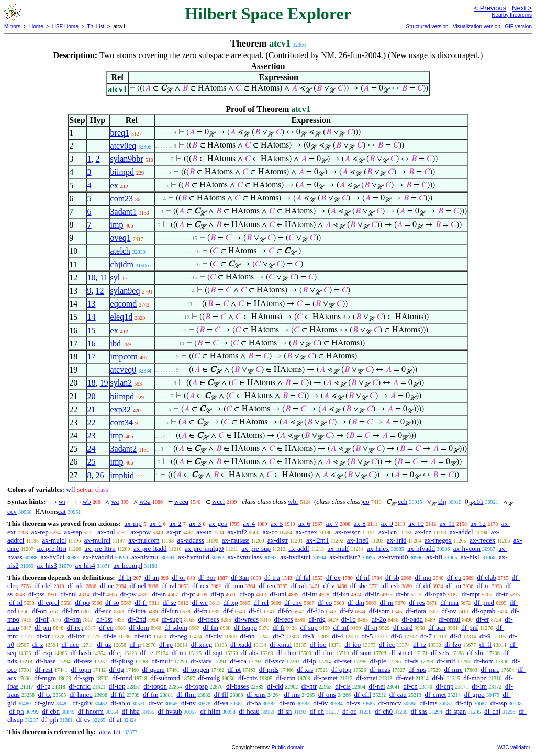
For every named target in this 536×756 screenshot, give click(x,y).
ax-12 (478, 523)
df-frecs (208, 619)
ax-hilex (378, 549)
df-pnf (470, 628)
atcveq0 (124, 370)
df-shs (419, 711)
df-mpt (471, 594)
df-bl (438, 678)
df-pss (37, 594)
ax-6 (304, 523)
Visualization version (477, 26)
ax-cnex (306, 532)
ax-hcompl (128, 565)
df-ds (411, 661)
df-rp (166, 644)
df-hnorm (91, 711)
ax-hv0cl (53, 557)
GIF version (518, 26)
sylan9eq (125, 291)
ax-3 (195, 523)
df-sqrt (214, 653)
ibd (116, 343)
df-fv (347, 611)
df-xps (417, 669)
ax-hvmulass (245, 557)
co (366, 501)
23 (92, 436)
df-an (152, 577)
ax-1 (156, 523)
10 (92, 278)
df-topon (155, 686)
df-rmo (234, 586)
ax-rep (40, 532)
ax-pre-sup (256, 549)
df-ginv (44, 703)
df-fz (420, 644)
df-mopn (475, 678)
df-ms (292, 695)
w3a (145, 501)
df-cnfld (80, 686)
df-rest (44, 669)
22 (92, 422)
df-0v (320, 703)
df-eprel (48, 602)
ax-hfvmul (146, 557)
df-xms (256, 695)
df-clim (286, 653)
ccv (12, 511)
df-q (136, 644)
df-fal (303, 577)
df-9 (485, 636)
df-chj (492, 711)
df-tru (272, 577)
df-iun (341, 594)
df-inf (341, 628)
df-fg (43, 686)
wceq (181, 501)
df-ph (16, 711)
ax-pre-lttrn (100, 549)
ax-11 (447, 523)
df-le (110, 636)
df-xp (231, 602)
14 (92, 317)
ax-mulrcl (98, 540)
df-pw (129, 594)
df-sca (238, 661)
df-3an (240, 577)
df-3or (207, 577)
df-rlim (324, 653)
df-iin (372, 594)
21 (92, 409)
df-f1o (316, 611)
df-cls (343, 686)
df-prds (269, 669)
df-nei (377, 686)
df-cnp (445, 686)
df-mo (423, 577)
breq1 (120, 133)
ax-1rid (397, 540)
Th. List (96, 26)
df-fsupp (245, 628)
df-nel (138, 586)
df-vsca (275, 661)
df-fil (118, 695)
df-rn (387, 602)
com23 (122, 199)
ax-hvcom (467, 549)
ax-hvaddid (98, 557)
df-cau (398, 695)
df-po (82, 602)
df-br (403, 594)
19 (104, 383)
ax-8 (360, 523)
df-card (403, 628)
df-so (112, 602)
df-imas (380, 669)
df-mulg (209, 678)
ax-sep (73, 532)
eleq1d (122, 317)
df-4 (338, 636)
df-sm (287, 703)
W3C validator (514, 747)
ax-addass (191, 540)
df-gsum (153, 669)
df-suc (103, 611)
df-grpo (474, 695)
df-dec (70, 644)
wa (115, 501)
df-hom (484, 661)
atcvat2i (110, 732)
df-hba (131, 711)
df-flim (186, 695)
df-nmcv (390, 703)
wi (62, 501)
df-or (178, 577)
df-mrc (490, 669)
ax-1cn (388, 532)
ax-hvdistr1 (295, 557)
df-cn (410, 686)
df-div (214, 636)
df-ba (254, 703)
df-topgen (197, 669)
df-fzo (453, 644)
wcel (219, 501)
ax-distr (278, 540)
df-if (99, 594)
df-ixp (75, 628)
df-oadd (412, 619)
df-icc (387, 644)
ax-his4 (85, 565)
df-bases (237, 686)
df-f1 (255, 611)
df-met (405, 678)
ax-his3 (47, 565)
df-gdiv (82, 703)
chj (442, 501)
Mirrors (12, 26)
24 (92, 449)
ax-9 (387, 523)
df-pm (43, 628)
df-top (117, 686)
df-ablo (120, 703)
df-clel (43, 586)
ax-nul (106, 532)
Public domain (288, 747)
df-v (329, 586)
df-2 (278, 636)
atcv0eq (124, 146)
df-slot (476, 653)
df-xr (43, 636)
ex (114, 185)
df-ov (449, 611)
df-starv (201, 661)
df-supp (172, 619)
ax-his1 (471, 557)
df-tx (45, 695)
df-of (42, 619)
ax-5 (277, 523)
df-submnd (165, 678)
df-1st (104, 619)
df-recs (284, 619)
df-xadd (241, 644)
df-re (147, 653)
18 (92, 383)
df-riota (416, 611)
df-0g (117, 669)
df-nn (247, 636)
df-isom (379, 611)
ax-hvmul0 (393, 557)
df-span (456, 711)
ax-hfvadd (421, 549)
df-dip (464, 703)
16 (92, 343)
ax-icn (423, 532)
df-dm (356, 602)
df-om (73, 619)
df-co (325, 602)
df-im (179, 653)
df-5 (367, 636)
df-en (106, 628)
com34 (122, 422)
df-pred (484, 602)
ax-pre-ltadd (150, 549)
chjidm (122, 264)
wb (87, 501)
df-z (38, 644)
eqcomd (124, 304)
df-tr (502, 594)
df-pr (188, 594)
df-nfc (76, 586)
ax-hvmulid (194, 557)
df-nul (69, 594)
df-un (454, 586)
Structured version (427, 26)
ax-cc (270, 532)
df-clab (487, 577)
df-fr (141, 602)
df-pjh (50, 720)
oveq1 (121, 238)
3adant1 (124, 212)
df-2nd (137, 619)
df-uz (104, 644)
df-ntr (309, 686)
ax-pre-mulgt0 (204, 549)
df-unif (446, 661)
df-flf (221, 695)
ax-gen (218, 523)
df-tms (327, 695)
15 (92, 330)
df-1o (349, 619)
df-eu (454, 577)
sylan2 (121, 383)
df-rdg (317, 619)
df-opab (435, 594)
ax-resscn (348, 532)
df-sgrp (84, 678)
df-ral (169, 586)
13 (92, 304)
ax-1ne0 (358, 540)
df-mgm (45, 678)
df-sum (362, 653)
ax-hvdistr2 (345, 557)
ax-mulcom (144, 540)
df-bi (125, 577)
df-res (417, 602)
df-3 (308, 636)
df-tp (217, 594)
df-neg (178, 636)
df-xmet (367, 678)
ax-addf (299, 549)
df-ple (378, 661)
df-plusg (122, 661)
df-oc (349, 711)
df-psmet (326, 678)
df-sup (309, 628)
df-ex (333, 577)
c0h (479, 501)
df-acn (437, 628)
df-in (483, 586)
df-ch (317, 711)
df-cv (83, 720)
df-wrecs (246, 619)
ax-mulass (236, 540)
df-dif (423, 586)
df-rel (261, 602)
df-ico (353, 644)
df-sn (159, 594)
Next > (522, 8)
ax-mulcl (54, 540)
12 (100, 291)
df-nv (188, 703)
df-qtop (341, 669)
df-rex (200, 586)
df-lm (479, 686)
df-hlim (210, 711)
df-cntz (248, 678)
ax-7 (332, 523)
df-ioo (318, 644)
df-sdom (176, 628)
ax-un (204, 532)
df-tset (343, 661)
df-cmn (286, 678)
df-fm (151, 695)
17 (92, 357)
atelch (120, 251)
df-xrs (305, 669)
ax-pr (174, 532)
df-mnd (122, 678)
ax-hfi (434, 557)
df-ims (429, 703)
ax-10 (416, 523)
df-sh (285, 711)
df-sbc (359, 586)
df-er (482, 619)
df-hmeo (81, 695)
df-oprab (484, 611)
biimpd (122, 172)
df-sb (392, 577)
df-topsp (197, 686)
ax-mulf (338, 549)
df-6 (397, 636)
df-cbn (51, 711)
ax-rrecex (482, 540)
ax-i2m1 (317, 540)
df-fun (170, 611)
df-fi (279, 628)
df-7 (426, 636)
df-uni (278, 594)
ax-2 (175, 523)
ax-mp (133, 523)
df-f (228, 611)
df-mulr (162, 661)
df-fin (211, 628)
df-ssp (499, 703)
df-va (221, 703)
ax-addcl (461, 532)
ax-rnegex (438, 540)
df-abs (250, 653)
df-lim (71, 611)
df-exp (43, 653)
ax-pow (141, 532)
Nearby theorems (512, 15)
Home (36, 26)
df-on (39, 611)
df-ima (449, 602)
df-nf (363, 577)
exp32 (121, 409)
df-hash (81, 653)
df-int (310, 594)
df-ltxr (77, 636)
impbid (122, 475)
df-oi (371, 628)
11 (104, 278)
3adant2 (124, 449)
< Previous (490, 8)
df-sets (440, 653)
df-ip (310, 661)
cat (62, 511)
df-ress (83, 661)
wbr (293, 501)
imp (117, 225)
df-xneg (202, 644)
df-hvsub (170, 711)
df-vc (156, 703)
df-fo (285, 611)
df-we (200, 602)
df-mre (453, 669)
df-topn (81, 669)
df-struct (401, 653)
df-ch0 (384, 711)
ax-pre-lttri (52, 549)
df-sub (143, 636)
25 (92, 462)
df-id (15, 602)
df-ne (107, 586)
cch (403, 501)
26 (100, 475)
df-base (46, 661)
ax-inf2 (238, 532)
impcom (124, 357)
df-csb (391, 586)
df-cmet (435, 695)
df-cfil (362, 695)
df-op (247, 594)
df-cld (275, 686)
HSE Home (65, 26)
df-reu (267, 586)
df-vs (353, 703)
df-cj (116, 653)
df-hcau (249, 711)
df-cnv (293, 602)
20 (92, 396)
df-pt (234, 669)
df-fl (485, 644)
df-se (170, 602)
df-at (115, 720)
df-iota (137, 611)
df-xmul (281, 644)
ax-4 (249, 523)
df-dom (139, 628)
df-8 (455, 636)
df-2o (379, 619)
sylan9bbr (127, 159)
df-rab (299, 586)
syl (115, 278)
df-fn (200, 611)
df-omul (450, 619)
